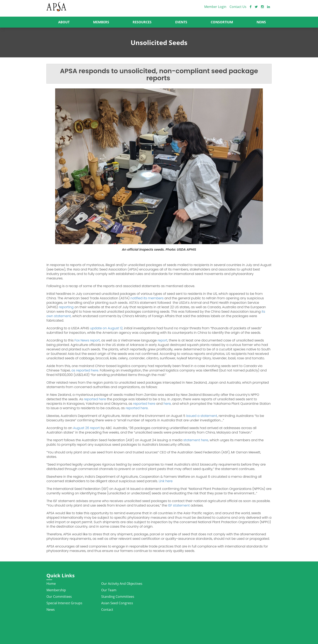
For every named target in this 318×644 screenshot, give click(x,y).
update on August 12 (106, 328)
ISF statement (179, 505)
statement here (196, 440)
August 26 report (87, 428)
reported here (95, 399)
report (162, 340)
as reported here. (85, 370)
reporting (66, 307)
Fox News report (87, 340)
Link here (165, 481)
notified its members (147, 298)
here (167, 404)
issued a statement (201, 416)
